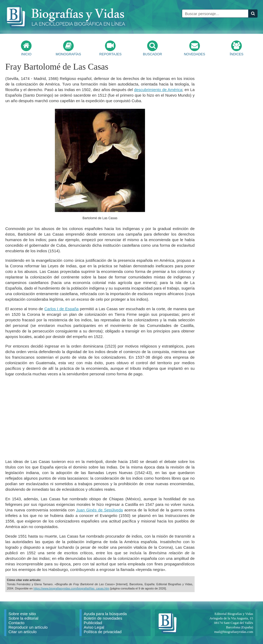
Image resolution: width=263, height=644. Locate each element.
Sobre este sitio (22, 614)
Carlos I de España (61, 309)
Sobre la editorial (23, 618)
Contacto (16, 623)
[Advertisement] (100, 418)
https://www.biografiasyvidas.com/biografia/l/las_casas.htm (71, 588)
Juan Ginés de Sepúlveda (99, 510)
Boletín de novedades (103, 618)
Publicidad (93, 623)
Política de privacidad (103, 632)
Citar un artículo (23, 632)
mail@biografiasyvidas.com (234, 632)
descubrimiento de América (158, 90)
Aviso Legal (94, 627)
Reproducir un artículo (28, 627)
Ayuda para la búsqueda (105, 614)
